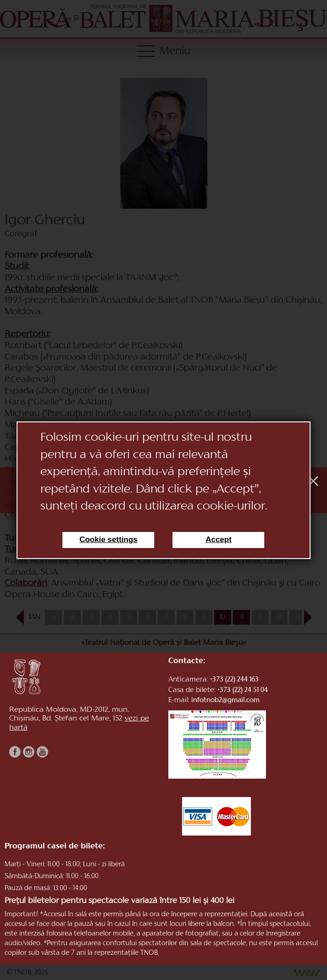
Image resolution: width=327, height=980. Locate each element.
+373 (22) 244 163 (234, 680)
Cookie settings (108, 540)
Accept (219, 540)
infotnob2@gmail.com (225, 700)
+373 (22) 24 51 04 (243, 690)
